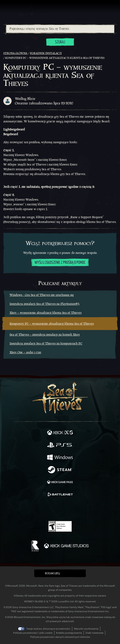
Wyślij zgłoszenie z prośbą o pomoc (60, 263)
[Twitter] (38, 509)
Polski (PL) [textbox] (52, 573)
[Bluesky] (89, 509)
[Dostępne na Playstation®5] (60, 445)
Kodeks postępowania (69, 633)
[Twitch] (47, 509)
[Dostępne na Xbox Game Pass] (60, 483)
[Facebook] (30, 509)
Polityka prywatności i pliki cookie (33, 633)
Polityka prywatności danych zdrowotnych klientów (60, 637)
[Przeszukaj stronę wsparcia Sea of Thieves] (60, 29)
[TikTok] (81, 509)
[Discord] (72, 509)
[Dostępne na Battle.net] (60, 495)
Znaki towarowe (94, 633)
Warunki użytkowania (86, 629)
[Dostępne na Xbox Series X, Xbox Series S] (60, 433)
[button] (60, 573)
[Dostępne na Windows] (60, 458)
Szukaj (60, 42)
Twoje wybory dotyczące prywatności (48, 629)
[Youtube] (59, 509)
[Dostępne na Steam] (60, 470)
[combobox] (60, 29)
